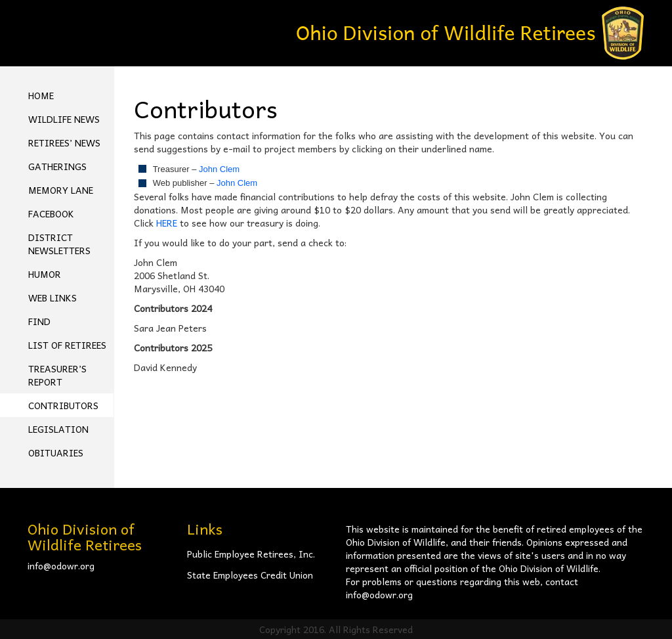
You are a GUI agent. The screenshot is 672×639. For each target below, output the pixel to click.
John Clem (219, 169)
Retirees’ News (64, 143)
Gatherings (57, 166)
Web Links (52, 297)
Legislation (58, 429)
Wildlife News (64, 119)
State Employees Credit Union (250, 575)
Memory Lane (61, 190)
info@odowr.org (61, 565)
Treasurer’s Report (57, 375)
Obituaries (56, 452)
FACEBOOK (51, 213)
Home (41, 95)
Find (39, 321)
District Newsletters (59, 244)
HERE (167, 223)
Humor (45, 274)
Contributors (63, 405)
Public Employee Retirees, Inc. (251, 554)
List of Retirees (67, 345)
